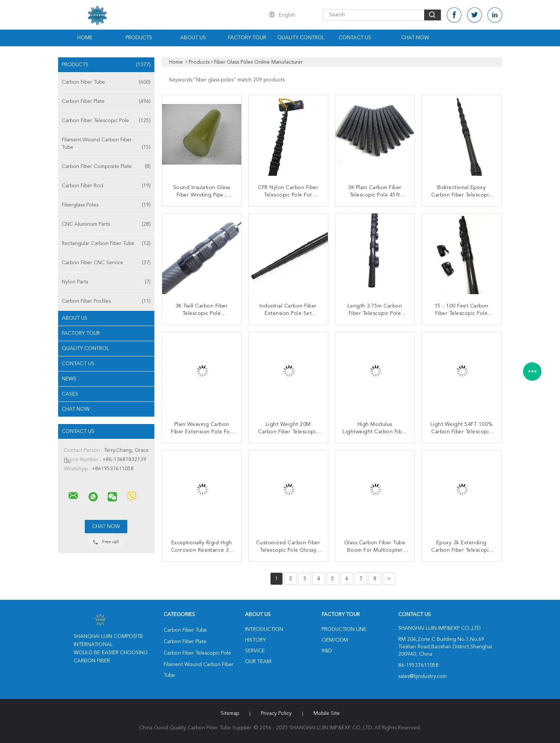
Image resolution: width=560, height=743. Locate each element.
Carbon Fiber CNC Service (106, 263)
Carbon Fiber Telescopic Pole (106, 121)
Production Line (344, 629)
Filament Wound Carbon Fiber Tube (106, 144)
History (255, 640)
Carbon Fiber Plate (106, 101)
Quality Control (301, 38)
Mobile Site (327, 713)
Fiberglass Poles (106, 205)
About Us (193, 38)
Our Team (258, 662)
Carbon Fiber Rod (106, 186)
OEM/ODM (335, 640)
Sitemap (230, 713)
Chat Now (415, 38)
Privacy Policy (276, 713)
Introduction (264, 629)
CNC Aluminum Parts (106, 224)
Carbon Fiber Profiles (106, 301)
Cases (70, 394)
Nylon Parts (106, 282)
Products (139, 38)
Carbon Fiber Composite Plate (106, 167)
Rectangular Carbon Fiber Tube (106, 243)
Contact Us (355, 38)
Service (255, 651)
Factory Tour (247, 38)
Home (85, 38)
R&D (327, 651)
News (69, 379)
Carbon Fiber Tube (106, 82)
